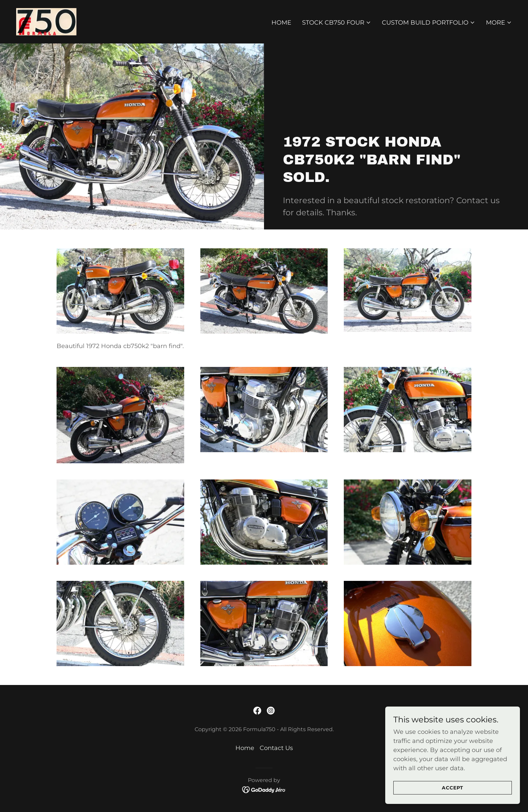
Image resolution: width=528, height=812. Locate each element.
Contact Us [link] (276, 748)
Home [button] (245, 748)
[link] (46, 21)
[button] (337, 23)
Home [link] (281, 23)
